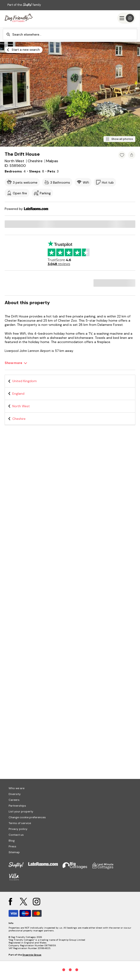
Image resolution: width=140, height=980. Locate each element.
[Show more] (16, 363)
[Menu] (126, 18)
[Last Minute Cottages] (19, 18)
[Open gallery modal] (70, 94)
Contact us (16, 835)
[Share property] (132, 155)
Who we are (17, 788)
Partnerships (17, 806)
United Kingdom (25, 381)
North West (21, 406)
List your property (21, 812)
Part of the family (24, 5)
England (18, 394)
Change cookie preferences (27, 817)
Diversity (15, 794)
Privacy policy (18, 829)
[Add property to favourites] (122, 155)
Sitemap (14, 852)
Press (12, 846)
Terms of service (20, 823)
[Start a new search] (24, 50)
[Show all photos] (119, 139)
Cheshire (19, 419)
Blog (12, 841)
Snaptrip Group (32, 955)
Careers (14, 800)
